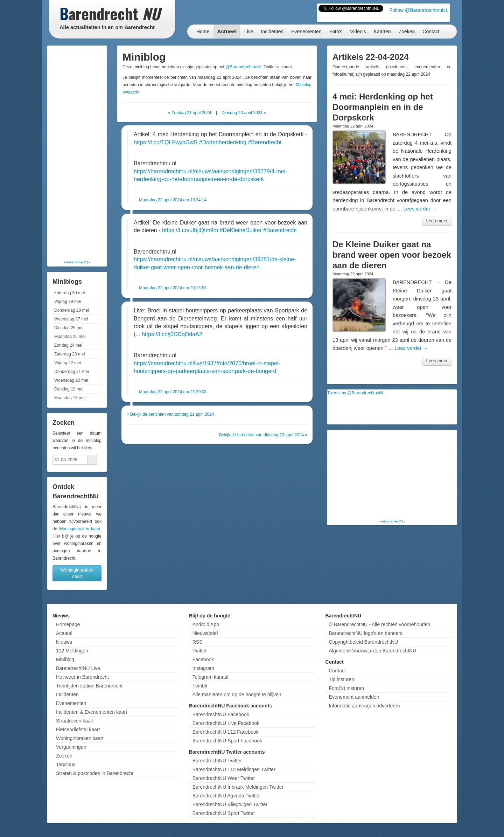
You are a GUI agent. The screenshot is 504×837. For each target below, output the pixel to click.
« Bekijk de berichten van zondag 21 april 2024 (170, 414)
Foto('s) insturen (346, 688)
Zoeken (407, 32)
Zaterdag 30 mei (69, 293)
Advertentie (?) (77, 262)
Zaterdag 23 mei (69, 354)
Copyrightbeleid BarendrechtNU (363, 642)
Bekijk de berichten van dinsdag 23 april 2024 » (263, 435)
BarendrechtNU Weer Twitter (224, 778)
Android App (206, 624)
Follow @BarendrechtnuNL (419, 10)
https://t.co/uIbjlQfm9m (190, 230)
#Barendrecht (265, 142)
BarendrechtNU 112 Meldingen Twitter (234, 769)
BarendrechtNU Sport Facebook (227, 741)
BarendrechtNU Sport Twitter (224, 813)
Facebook (203, 659)
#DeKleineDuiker (240, 230)
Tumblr (200, 686)
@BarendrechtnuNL (244, 67)
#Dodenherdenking (223, 142)
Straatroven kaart (75, 721)
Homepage (68, 624)
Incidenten (272, 32)
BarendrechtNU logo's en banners (365, 633)
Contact (431, 32)
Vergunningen (71, 747)
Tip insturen (341, 679)
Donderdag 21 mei (72, 372)
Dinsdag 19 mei (69, 389)
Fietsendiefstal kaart (78, 729)
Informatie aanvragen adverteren (364, 706)
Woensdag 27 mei (71, 319)
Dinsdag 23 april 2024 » (244, 113)
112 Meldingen (72, 651)
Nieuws (64, 642)
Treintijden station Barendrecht (89, 686)
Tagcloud (66, 765)
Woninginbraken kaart (79, 529)
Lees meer (437, 221)
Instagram (203, 668)
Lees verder (420, 209)
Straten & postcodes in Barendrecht (95, 773)
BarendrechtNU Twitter (217, 761)
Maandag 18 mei (70, 398)
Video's (358, 32)
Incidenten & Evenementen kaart (92, 712)
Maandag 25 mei (70, 337)
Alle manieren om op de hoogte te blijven (237, 694)
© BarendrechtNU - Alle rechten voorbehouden (379, 624)
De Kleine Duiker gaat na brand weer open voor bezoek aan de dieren (392, 255)
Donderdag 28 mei (72, 310)
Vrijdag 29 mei (68, 302)
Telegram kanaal (211, 677)
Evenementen (306, 32)
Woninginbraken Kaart (77, 573)
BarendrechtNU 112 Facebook (226, 732)
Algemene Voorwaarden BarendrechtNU (372, 651)
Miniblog (65, 659)
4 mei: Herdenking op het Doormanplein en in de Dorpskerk (383, 107)
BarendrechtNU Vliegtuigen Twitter (230, 804)
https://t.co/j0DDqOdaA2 (172, 334)
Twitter (200, 651)
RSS (198, 642)
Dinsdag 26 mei (69, 328)
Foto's (336, 32)
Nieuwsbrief (205, 633)
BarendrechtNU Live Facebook (226, 723)
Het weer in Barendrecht (82, 677)
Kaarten (382, 32)
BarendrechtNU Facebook (221, 714)
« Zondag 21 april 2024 (190, 113)
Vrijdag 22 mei (68, 363)
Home (203, 32)
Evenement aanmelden (354, 697)
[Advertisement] (77, 152)
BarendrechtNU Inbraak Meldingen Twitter (238, 787)
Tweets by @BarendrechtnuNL (356, 393)
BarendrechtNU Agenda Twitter (226, 796)
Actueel (227, 31)
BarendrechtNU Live (78, 668)
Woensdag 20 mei (71, 380)
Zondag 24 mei (68, 345)
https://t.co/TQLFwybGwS (166, 142)
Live (249, 32)
